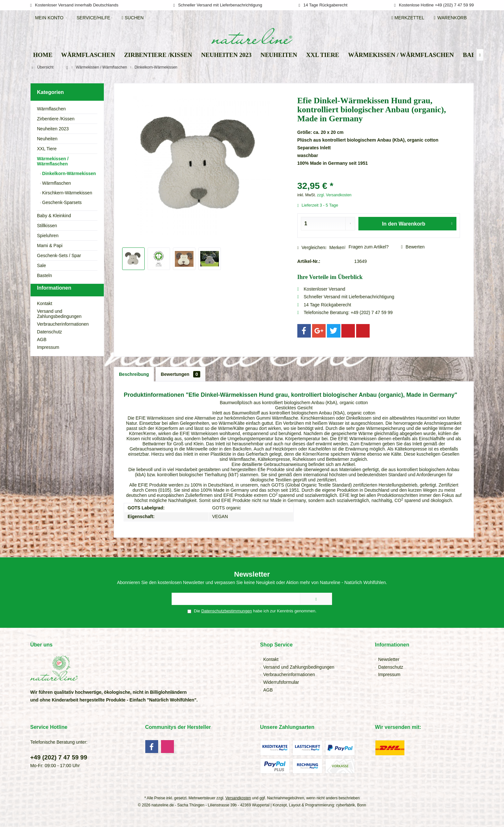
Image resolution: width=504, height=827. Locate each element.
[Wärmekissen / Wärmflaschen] (401, 55)
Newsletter (389, 659)
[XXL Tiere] (323, 55)
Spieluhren (48, 236)
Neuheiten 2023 (53, 129)
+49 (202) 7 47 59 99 (59, 757)
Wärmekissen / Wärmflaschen (53, 161)
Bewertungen (180, 374)
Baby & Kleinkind (54, 216)
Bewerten (413, 247)
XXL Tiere (47, 149)
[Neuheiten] (279, 55)
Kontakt (45, 315)
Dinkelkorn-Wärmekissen (68, 173)
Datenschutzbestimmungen (227, 611)
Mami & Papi (50, 246)
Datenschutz (50, 343)
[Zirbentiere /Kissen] (158, 55)
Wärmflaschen (51, 109)
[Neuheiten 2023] (226, 55)
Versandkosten (238, 798)
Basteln (45, 275)
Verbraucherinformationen (63, 336)
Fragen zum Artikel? (366, 247)
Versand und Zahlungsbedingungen (59, 325)
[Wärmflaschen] (88, 55)
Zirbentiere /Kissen (56, 119)
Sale (41, 265)
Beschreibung (134, 374)
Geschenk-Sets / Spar (59, 256)
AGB (42, 351)
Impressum (48, 359)
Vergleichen (311, 247)
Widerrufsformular (281, 682)
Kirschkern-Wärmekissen (66, 193)
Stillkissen (47, 226)
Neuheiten (47, 139)
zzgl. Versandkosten (334, 195)
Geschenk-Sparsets (61, 202)
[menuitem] (451, 18)
